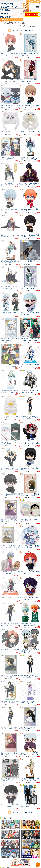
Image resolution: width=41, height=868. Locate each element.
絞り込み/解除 (22, 26)
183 (26, 30)
